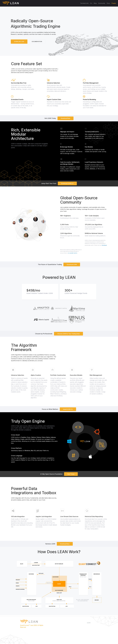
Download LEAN (72, 265)
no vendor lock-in (73, 253)
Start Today (71, 474)
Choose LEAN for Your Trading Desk (68, 334)
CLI (91, 3)
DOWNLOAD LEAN (19, 42)
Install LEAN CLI (68, 409)
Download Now (65, 118)
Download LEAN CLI (67, 183)
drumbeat (104, 245)
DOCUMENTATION (37, 42)
